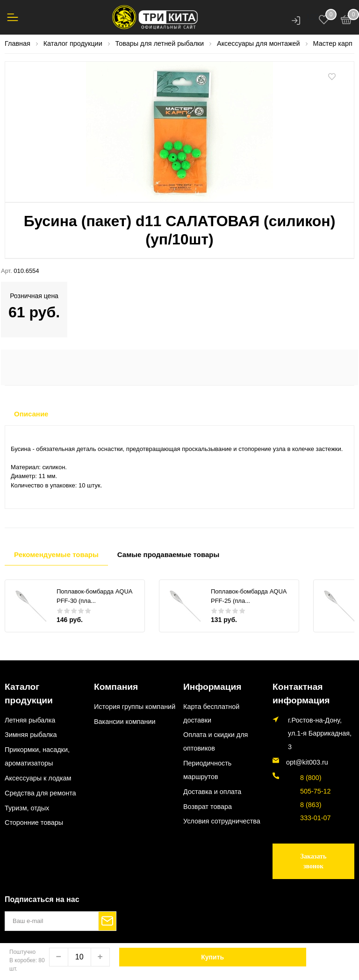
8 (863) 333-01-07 (309, 807)
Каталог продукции (38, 686)
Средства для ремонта (40, 777)
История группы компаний (135, 704)
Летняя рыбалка (30, 704)
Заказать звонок (314, 857)
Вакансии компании (125, 719)
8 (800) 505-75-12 (309, 780)
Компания (111, 686)
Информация (206, 686)
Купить (212, 957)
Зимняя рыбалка (31, 719)
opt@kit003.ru (307, 758)
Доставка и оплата (212, 789)
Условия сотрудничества (222, 819)
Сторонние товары (34, 807)
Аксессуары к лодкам (38, 762)
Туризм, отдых (27, 792)
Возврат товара (208, 804)
